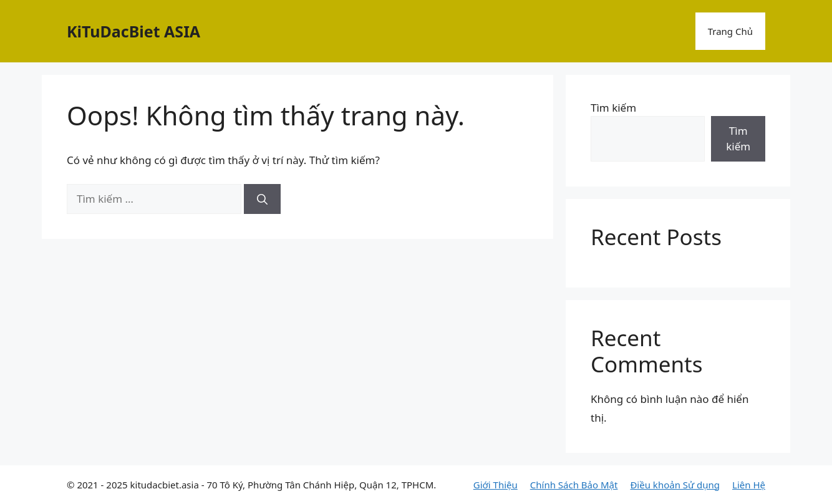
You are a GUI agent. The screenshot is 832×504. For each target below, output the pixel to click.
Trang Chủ (730, 31)
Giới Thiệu (496, 485)
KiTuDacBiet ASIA (133, 31)
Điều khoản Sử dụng (675, 485)
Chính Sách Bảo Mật (574, 485)
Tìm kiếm (613, 108)
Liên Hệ (749, 485)
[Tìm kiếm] (262, 199)
